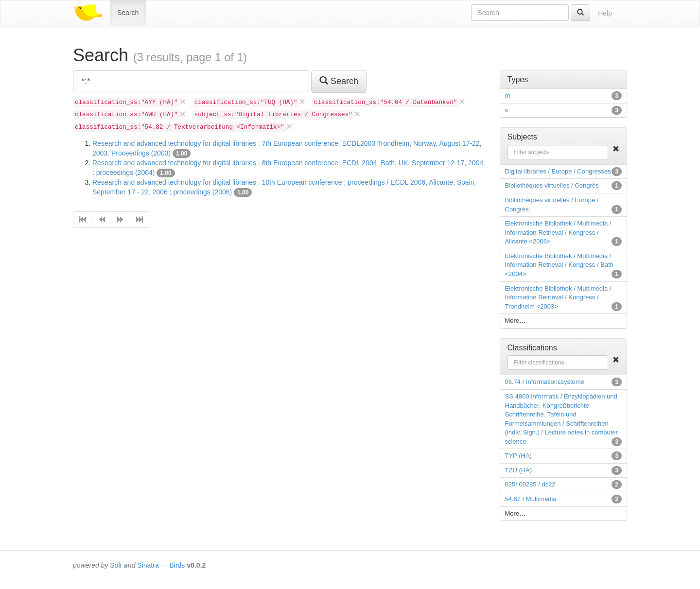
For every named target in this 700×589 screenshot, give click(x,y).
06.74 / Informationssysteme (545, 382)
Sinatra (148, 565)
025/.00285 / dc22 (530, 484)
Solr (116, 565)
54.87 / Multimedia (531, 499)
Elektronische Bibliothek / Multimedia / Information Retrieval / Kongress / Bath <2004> (559, 265)
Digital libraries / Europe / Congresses (558, 171)
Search (128, 13)
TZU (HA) (519, 470)
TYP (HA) (518, 456)
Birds (177, 565)
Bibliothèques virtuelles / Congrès (552, 185)
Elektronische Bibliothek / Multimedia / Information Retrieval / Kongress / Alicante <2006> (558, 232)
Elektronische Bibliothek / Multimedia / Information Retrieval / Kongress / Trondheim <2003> (558, 297)
